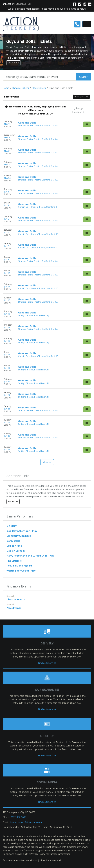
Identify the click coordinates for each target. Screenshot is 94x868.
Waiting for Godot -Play (21, 571)
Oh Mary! (12, 526)
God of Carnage (16, 551)
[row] (47, 124)
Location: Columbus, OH (17, 4)
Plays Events (14, 608)
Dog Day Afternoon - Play (22, 531)
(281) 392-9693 (19, 817)
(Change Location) (78, 110)
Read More (14, 63)
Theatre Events (16, 599)
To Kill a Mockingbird (19, 566)
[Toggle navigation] (87, 24)
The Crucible (14, 561)
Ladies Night (14, 546)
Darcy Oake (13, 541)
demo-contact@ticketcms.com (26, 822)
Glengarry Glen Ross (19, 536)
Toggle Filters (81, 97)
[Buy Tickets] (87, 124)
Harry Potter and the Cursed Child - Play (30, 556)
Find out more (47, 663)
